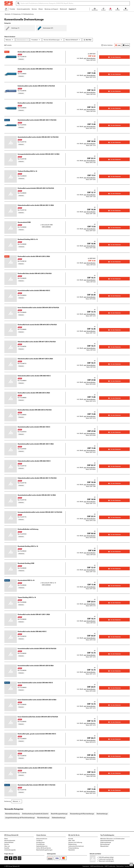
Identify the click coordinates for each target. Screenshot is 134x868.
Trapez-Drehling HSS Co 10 (27, 597)
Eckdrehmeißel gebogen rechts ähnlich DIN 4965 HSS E (36, 751)
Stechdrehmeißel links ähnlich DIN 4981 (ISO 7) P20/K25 (37, 785)
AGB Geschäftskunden (97, 866)
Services (34, 9)
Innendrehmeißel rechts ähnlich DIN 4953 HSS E (34, 291)
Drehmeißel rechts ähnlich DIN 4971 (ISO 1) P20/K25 (35, 103)
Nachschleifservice (42, 846)
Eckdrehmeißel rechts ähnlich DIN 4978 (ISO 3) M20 (35, 768)
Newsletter (72, 850)
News (6, 839)
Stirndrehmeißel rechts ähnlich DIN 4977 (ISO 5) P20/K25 (37, 342)
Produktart (36, 40)
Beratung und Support (51, 9)
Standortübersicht (10, 841)
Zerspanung (17, 14)
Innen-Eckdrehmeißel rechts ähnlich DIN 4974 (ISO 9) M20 (37, 700)
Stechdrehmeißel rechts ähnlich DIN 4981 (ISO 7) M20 (36, 444)
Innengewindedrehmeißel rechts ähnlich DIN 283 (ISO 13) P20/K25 (40, 512)
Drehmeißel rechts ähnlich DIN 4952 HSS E (32, 631)
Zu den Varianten (114, 57)
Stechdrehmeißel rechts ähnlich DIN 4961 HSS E (34, 427)
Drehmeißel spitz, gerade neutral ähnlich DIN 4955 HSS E (37, 734)
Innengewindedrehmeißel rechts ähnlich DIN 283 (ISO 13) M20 (39, 154)
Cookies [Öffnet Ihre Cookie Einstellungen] (127, 866)
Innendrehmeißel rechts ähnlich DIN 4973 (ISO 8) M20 (36, 666)
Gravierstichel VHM (24, 222)
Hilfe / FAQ (72, 841)
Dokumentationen (42, 839)
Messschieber (104, 846)
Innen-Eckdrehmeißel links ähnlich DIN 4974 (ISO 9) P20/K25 (38, 717)
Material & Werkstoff (73, 40)
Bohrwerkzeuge (105, 844)
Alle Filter (87, 40)
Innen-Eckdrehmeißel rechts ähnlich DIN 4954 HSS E (35, 683)
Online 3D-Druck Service (44, 848)
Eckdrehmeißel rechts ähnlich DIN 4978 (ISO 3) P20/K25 (36, 86)
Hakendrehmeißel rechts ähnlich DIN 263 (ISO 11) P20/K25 (37, 478)
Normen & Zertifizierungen (53, 40)
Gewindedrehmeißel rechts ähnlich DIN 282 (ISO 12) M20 (37, 495)
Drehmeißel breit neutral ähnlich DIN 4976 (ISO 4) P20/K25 (37, 325)
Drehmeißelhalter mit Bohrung (28, 529)
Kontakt (71, 839)
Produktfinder (41, 844)
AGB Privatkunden (110, 866)
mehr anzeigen (46, 227)
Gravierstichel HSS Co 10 (26, 580)
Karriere (7, 844)
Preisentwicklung (73, 848)
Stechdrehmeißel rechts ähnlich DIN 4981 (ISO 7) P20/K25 (37, 120)
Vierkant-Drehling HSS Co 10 (27, 171)
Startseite (8, 14)
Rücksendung (72, 844)
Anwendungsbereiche (23, 9)
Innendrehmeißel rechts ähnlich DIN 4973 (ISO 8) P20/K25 (37, 649)
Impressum (86, 866)
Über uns (7, 846)
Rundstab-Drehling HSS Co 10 (28, 546)
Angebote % (72, 9)
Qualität (7, 848)
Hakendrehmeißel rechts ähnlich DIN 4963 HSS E (34, 461)
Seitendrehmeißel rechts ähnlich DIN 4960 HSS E (34, 376)
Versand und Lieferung (75, 842)
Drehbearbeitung (28, 14)
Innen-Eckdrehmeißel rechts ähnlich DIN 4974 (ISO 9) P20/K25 (38, 308)
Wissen (41, 9)
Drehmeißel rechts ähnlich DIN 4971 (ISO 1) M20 (34, 614)
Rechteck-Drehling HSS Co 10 (28, 239)
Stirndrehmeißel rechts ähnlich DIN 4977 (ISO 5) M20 (35, 359)
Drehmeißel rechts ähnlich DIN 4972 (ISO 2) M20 (34, 256)
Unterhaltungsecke (10, 850)
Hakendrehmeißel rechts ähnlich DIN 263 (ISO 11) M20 (36, 205)
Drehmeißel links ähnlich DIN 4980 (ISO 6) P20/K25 (35, 410)
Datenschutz (120, 866)
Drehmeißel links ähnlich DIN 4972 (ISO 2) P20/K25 (35, 273)
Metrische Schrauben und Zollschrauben (112, 839)
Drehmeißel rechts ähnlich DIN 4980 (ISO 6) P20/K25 (35, 69)
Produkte (12, 9)
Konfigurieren (41, 842)
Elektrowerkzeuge (106, 842)
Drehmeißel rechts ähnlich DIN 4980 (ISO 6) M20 (34, 393)
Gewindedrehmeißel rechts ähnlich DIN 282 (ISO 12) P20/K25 (38, 137)
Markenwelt (63, 9)
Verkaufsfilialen (9, 842)
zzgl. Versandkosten (90, 58)
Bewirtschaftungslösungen (44, 850)
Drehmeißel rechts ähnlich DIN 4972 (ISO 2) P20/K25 (35, 52)
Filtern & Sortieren (10, 37)
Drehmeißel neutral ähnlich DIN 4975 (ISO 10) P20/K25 (36, 188)
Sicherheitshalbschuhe (107, 841)
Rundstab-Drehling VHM (26, 563)
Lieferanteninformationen (76, 846)
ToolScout (39, 841)
